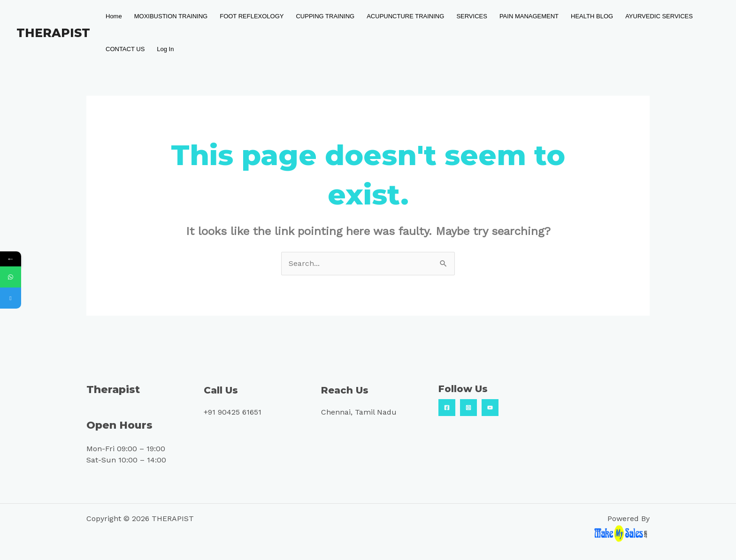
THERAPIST (53, 33)
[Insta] (468, 408)
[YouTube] (490, 408)
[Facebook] (447, 408)
